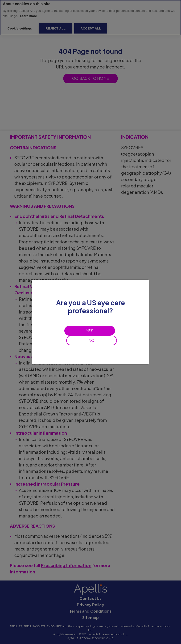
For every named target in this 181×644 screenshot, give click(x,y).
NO (91, 340)
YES (89, 331)
